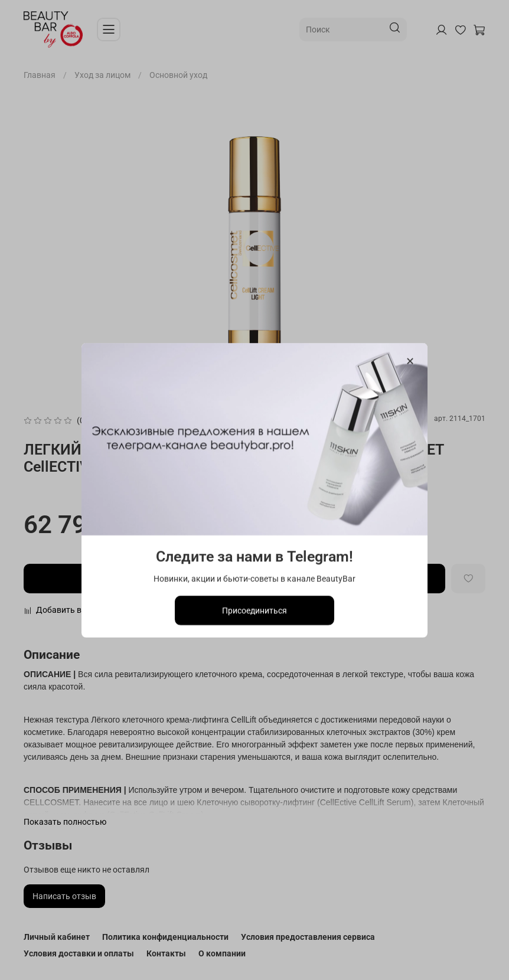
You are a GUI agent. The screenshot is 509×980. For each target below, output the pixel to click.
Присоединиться (255, 610)
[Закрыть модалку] (410, 362)
